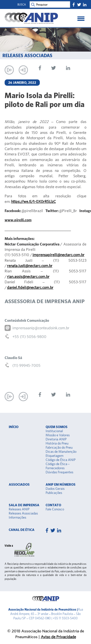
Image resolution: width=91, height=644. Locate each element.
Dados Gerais (55, 489)
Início (14, 427)
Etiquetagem (54, 456)
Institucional (54, 431)
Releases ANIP (19, 509)
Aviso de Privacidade (58, 637)
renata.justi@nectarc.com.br (30, 266)
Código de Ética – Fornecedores (58, 466)
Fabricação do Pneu (59, 447)
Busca (22, 5)
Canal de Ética (22, 530)
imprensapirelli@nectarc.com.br (58, 255)
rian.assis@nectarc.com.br (28, 276)
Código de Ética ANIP (61, 460)
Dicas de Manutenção (61, 452)
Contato (53, 505)
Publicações (54, 493)
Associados (19, 484)
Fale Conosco (55, 509)
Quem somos (57, 427)
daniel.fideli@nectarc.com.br (30, 287)
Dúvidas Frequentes (59, 472)
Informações (17, 517)
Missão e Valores (58, 435)
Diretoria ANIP (56, 439)
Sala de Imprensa (24, 505)
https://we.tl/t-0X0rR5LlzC (33, 201)
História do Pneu (57, 443)
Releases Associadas (23, 513)
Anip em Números (61, 484)
